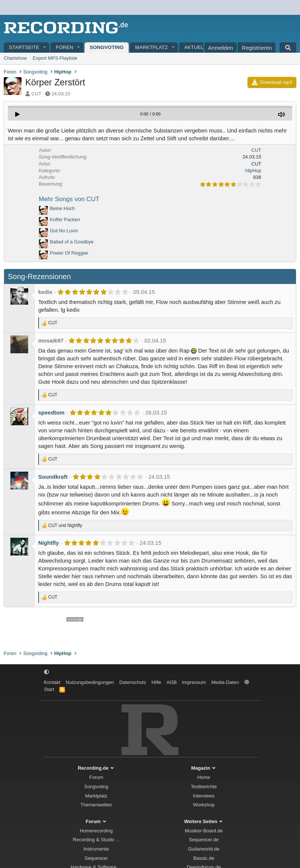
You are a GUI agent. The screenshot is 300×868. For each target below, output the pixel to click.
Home (204, 777)
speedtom (51, 412)
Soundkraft (53, 477)
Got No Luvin (64, 231)
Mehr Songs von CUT (69, 199)
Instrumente (96, 849)
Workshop (204, 805)
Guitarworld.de (204, 849)
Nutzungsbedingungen (90, 682)
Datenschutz (133, 682)
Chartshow (15, 58)
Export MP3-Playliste (55, 58)
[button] (45, 48)
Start (49, 689)
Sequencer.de (204, 840)
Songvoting (107, 47)
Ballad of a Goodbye (72, 242)
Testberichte (204, 787)
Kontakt (52, 682)
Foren (64, 47)
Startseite (24, 47)
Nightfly (49, 543)
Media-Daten (225, 682)
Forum (96, 777)
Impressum (194, 682)
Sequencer (96, 858)
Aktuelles (199, 47)
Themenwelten (96, 805)
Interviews (204, 796)
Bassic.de (204, 858)
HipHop (253, 171)
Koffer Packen (65, 220)
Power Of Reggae (69, 253)
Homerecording (96, 831)
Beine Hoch (62, 208)
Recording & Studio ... (96, 840)
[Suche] (288, 48)
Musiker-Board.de (204, 831)
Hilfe (156, 682)
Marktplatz (151, 47)
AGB (172, 682)
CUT (37, 94)
